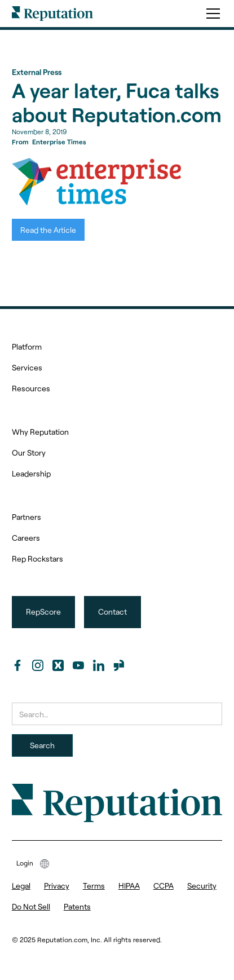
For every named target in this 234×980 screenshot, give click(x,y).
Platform (27, 346)
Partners (27, 517)
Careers (26, 538)
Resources (31, 388)
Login (25, 863)
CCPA (164, 886)
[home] (52, 14)
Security (202, 886)
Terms (94, 886)
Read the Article (48, 230)
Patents (77, 906)
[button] (211, 14)
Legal (21, 886)
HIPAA (129, 886)
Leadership (31, 473)
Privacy (57, 886)
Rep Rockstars (37, 559)
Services (27, 367)
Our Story (29, 453)
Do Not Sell (31, 906)
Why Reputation (40, 432)
